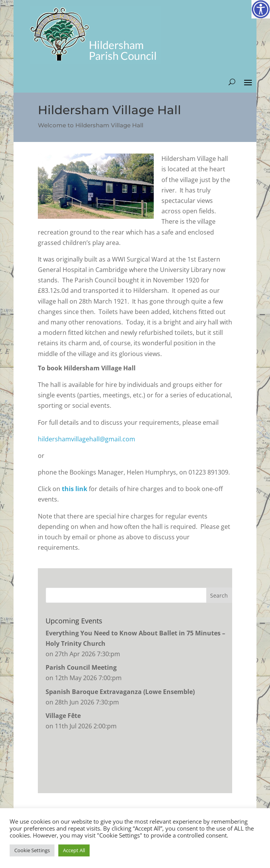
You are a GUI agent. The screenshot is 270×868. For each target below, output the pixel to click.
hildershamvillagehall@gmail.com (87, 439)
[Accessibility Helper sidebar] (261, 9)
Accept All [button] (74, 850)
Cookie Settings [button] (32, 850)
